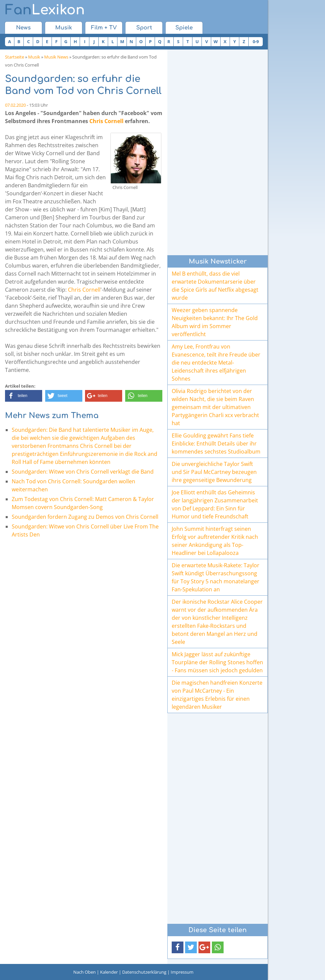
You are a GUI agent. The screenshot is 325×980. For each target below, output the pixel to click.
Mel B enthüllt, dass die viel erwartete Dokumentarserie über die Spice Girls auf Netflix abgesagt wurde (215, 286)
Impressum (182, 972)
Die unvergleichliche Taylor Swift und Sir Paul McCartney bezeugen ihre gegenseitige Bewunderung (214, 472)
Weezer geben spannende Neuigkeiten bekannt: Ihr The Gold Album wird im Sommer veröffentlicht (215, 322)
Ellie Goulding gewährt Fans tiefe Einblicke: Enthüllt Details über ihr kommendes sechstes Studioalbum (216, 444)
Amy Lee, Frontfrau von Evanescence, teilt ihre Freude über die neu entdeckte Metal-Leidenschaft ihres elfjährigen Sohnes (216, 363)
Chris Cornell (106, 121)
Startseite (15, 57)
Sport (144, 28)
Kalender (109, 972)
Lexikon (45, 10)
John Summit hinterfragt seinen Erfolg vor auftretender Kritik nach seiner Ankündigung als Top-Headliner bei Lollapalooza (215, 541)
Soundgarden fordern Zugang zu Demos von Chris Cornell (85, 517)
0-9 (256, 41)
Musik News (56, 57)
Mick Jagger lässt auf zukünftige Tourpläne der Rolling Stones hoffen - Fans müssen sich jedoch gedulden (217, 662)
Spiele (184, 28)
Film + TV (104, 28)
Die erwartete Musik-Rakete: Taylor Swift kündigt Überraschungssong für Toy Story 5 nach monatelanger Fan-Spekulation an (216, 577)
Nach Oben (85, 972)
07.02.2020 (15, 105)
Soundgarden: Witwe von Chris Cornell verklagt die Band (83, 472)
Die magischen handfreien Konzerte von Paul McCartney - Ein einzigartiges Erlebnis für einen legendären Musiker (217, 695)
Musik (64, 28)
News (23, 28)
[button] (24, 396)
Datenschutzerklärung (144, 972)
